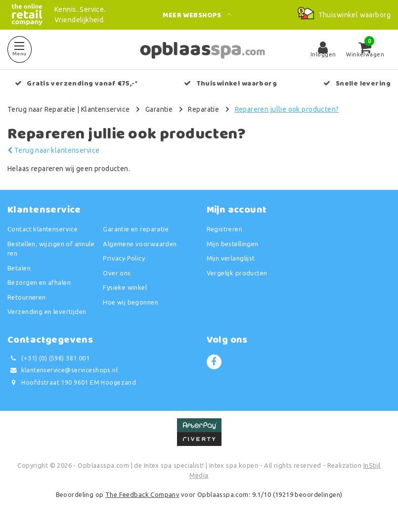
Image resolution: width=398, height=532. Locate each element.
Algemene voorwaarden (140, 244)
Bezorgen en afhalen (39, 282)
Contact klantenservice (43, 229)
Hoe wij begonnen (131, 302)
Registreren (225, 229)
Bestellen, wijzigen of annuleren (51, 249)
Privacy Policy (124, 258)
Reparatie (203, 109)
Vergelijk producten (237, 273)
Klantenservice (106, 109)
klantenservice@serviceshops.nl (63, 370)
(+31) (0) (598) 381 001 (48, 358)
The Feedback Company (142, 494)
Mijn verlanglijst (231, 258)
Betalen (19, 268)
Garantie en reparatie (136, 229)
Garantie (159, 109)
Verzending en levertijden (47, 311)
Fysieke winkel (125, 287)
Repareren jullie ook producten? (287, 109)
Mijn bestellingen (233, 244)
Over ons (117, 273)
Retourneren (27, 297)
